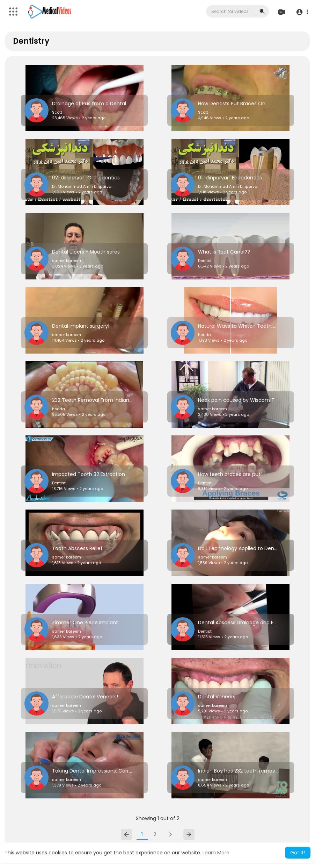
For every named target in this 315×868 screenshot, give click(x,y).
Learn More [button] (216, 853)
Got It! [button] (298, 853)
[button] (302, 12)
